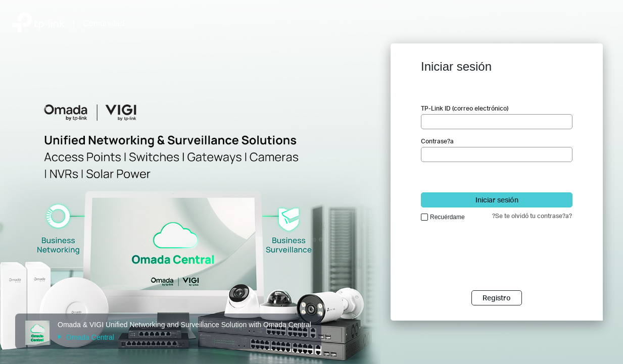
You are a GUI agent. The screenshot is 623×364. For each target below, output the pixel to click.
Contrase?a (437, 141)
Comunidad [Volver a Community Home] (104, 23)
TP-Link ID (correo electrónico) (465, 108)
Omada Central (86, 337)
